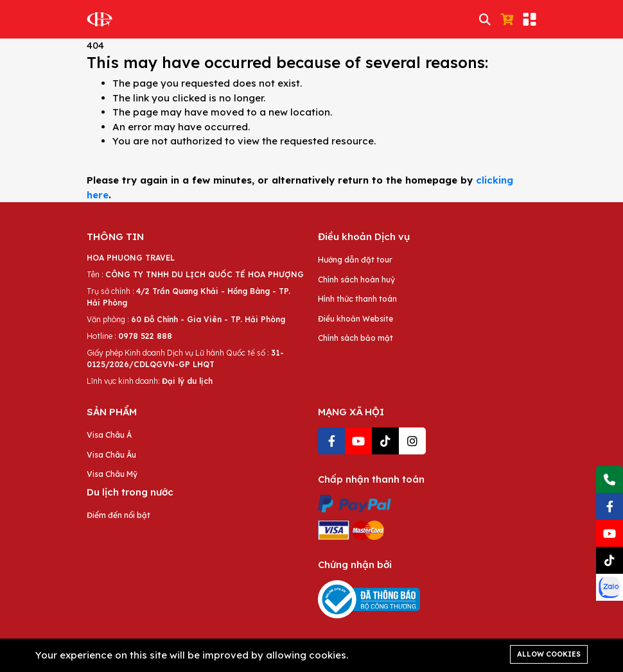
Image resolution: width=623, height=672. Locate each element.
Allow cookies (549, 654)
